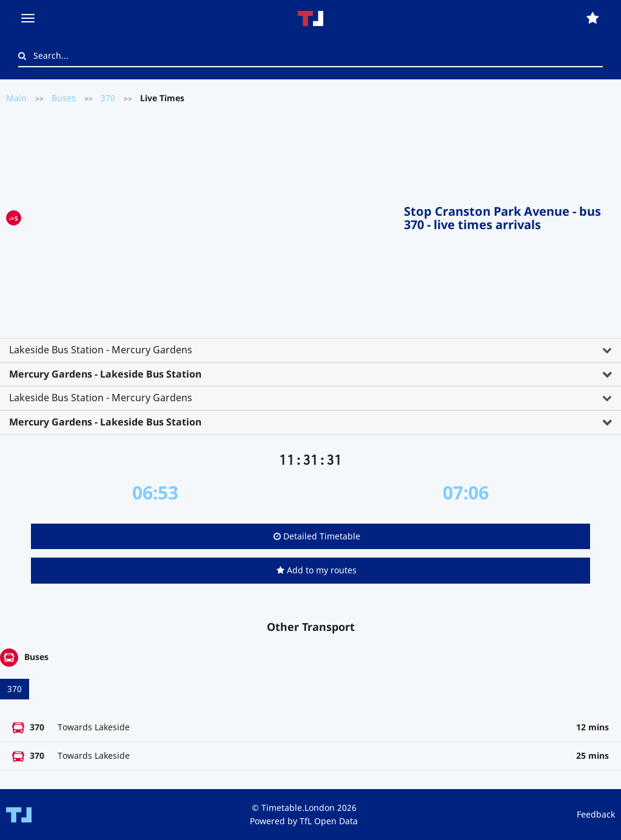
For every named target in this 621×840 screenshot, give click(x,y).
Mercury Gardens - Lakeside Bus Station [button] (105, 374)
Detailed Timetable (317, 536)
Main (16, 98)
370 (108, 98)
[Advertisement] (213, 216)
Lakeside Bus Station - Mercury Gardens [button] (101, 350)
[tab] (310, 350)
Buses (64, 98)
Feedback (596, 814)
